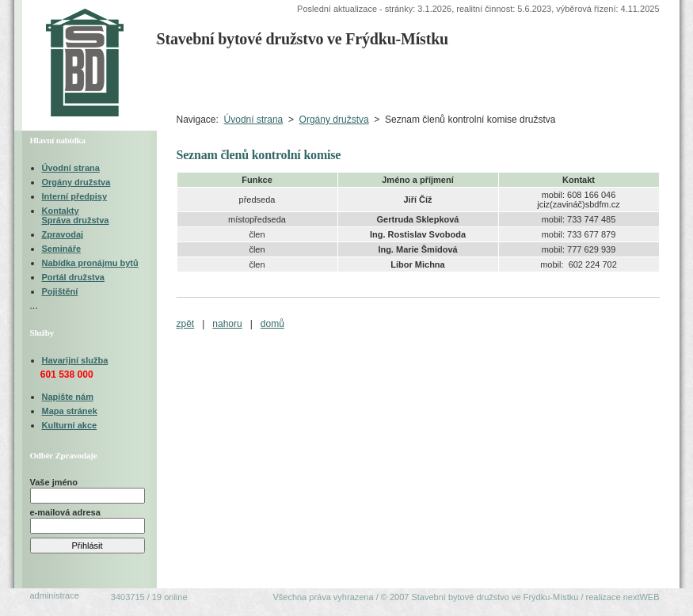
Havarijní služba (75, 360)
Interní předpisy (75, 196)
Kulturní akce (70, 425)
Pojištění (60, 291)
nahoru (227, 324)
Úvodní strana (194, 80)
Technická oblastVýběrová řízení (344, 80)
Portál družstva (73, 277)
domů (272, 324)
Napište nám (68, 397)
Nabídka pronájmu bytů (90, 263)
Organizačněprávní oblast (470, 80)
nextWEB (642, 597)
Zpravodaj (63, 234)
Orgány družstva (334, 120)
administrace (55, 595)
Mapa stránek (70, 411)
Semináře (62, 249)
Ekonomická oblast (601, 80)
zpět (186, 324)
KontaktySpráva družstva (76, 215)
